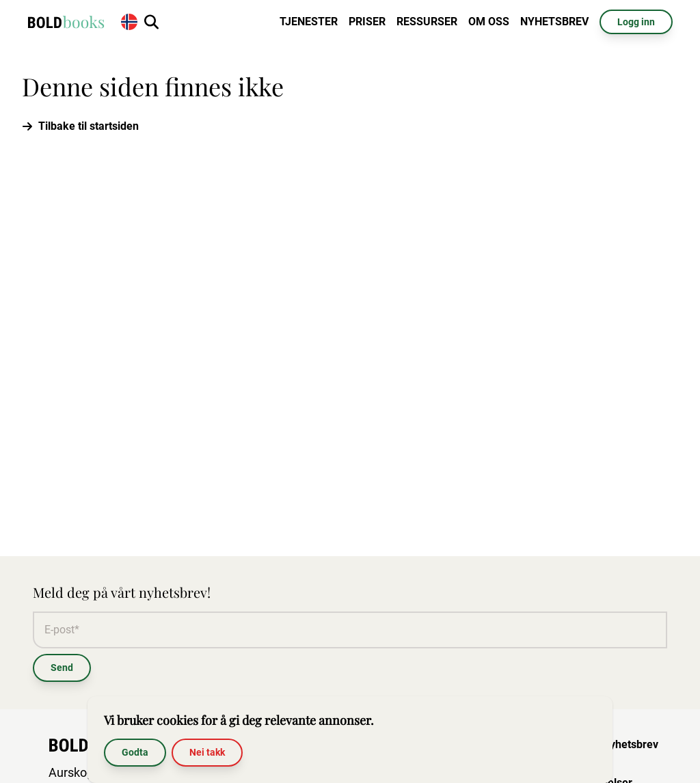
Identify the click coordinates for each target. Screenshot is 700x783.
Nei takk (207, 752)
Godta (135, 752)
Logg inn (636, 22)
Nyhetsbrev (554, 22)
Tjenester (309, 22)
